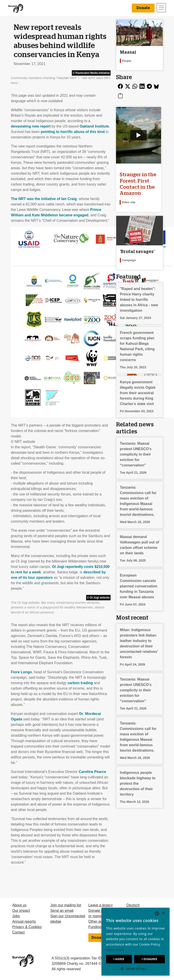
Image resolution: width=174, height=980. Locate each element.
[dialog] (135, 942)
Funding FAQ (99, 927)
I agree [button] (119, 959)
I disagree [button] (149, 959)
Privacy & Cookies (27, 927)
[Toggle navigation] (161, 8)
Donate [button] (143, 8)
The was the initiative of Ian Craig (44, 199)
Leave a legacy (101, 905)
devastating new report (31, 126)
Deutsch (133, 905)
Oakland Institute (94, 126)
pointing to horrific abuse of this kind (73, 132)
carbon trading (80, 683)
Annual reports (24, 921)
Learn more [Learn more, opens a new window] (115, 950)
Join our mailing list (66, 905)
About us (19, 905)
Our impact (21, 911)
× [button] (163, 913)
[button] (135, 969)
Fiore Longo (21, 672)
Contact (18, 932)
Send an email (62, 911)
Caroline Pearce (92, 772)
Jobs (16, 916)
